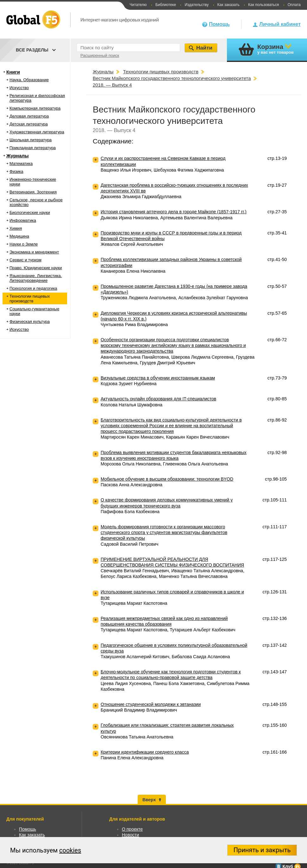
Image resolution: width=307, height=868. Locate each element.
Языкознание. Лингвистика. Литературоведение (36, 278)
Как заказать (229, 5)
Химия (16, 228)
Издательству (197, 5)
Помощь (219, 24)
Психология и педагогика (33, 288)
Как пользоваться (263, 5)
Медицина (19, 236)
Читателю (138, 5)
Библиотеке (166, 5)
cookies (70, 850)
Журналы (18, 156)
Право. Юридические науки (36, 268)
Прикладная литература (33, 148)
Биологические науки (30, 212)
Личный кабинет (280, 24)
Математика (21, 164)
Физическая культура (30, 322)
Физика (16, 171)
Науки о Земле (24, 244)
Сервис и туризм (25, 260)
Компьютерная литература (35, 108)
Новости (130, 835)
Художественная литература (37, 132)
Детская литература (29, 124)
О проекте (132, 829)
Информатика (23, 220)
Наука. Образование (29, 80)
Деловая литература (29, 116)
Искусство (19, 88)
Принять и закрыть (262, 850)
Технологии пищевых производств (30, 299)
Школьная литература (31, 140)
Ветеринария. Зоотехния (33, 192)
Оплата (294, 5)
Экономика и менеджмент (34, 252)
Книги (13, 72)
